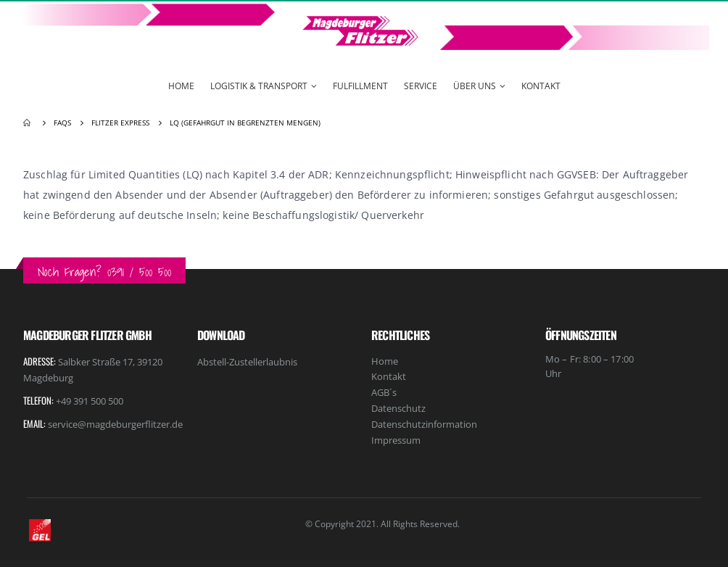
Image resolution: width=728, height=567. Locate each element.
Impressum (396, 440)
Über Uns (475, 86)
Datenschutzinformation (424, 424)
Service (421, 86)
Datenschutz (398, 408)
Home (181, 86)
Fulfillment (360, 86)
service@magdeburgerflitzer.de (115, 424)
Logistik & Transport (259, 86)
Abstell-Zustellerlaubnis (247, 362)
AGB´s (384, 392)
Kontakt (541, 86)
